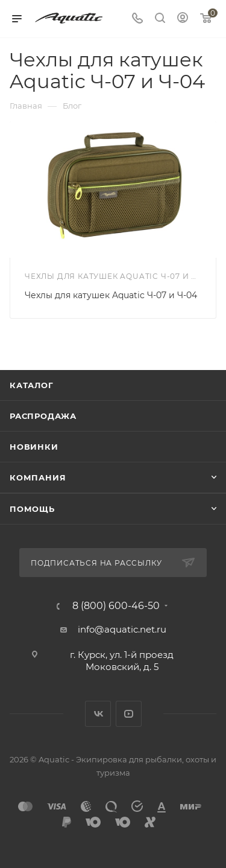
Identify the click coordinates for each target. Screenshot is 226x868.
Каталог (32, 385)
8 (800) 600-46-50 (116, 606)
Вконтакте (98, 714)
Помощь (32, 509)
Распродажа (43, 416)
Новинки (34, 447)
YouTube (129, 714)
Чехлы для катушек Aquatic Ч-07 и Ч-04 (111, 295)
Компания (38, 477)
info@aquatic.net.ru (122, 629)
